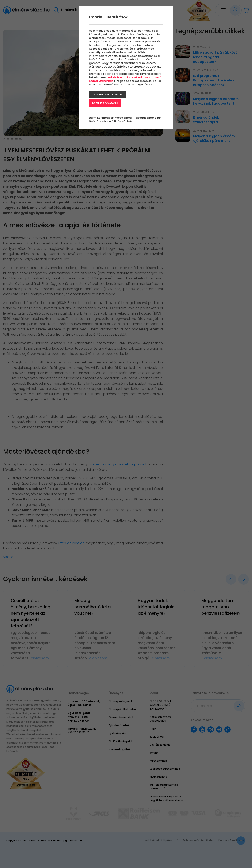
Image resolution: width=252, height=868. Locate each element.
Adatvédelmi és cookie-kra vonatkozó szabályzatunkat (125, 79)
